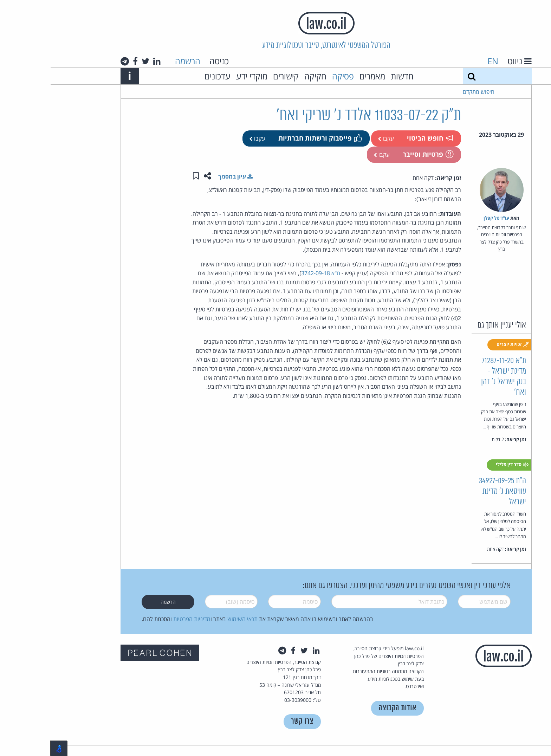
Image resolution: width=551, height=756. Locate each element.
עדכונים (167, 76)
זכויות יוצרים (462, 344)
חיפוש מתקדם (428, 92)
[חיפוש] (421, 76)
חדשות (352, 76)
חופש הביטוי (379, 138)
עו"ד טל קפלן (446, 218)
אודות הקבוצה (347, 708)
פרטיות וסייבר (377, 154)
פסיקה (292, 76)
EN (442, 61)
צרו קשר (252, 721)
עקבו (335, 138)
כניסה (168, 61)
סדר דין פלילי (462, 465)
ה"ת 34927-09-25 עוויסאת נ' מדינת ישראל (452, 492)
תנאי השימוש (192, 619)
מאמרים (322, 76)
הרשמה (137, 61)
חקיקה (265, 76)
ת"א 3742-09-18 (270, 273)
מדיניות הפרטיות (141, 619)
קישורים (235, 76)
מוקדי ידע (201, 76)
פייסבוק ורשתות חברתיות (269, 138)
